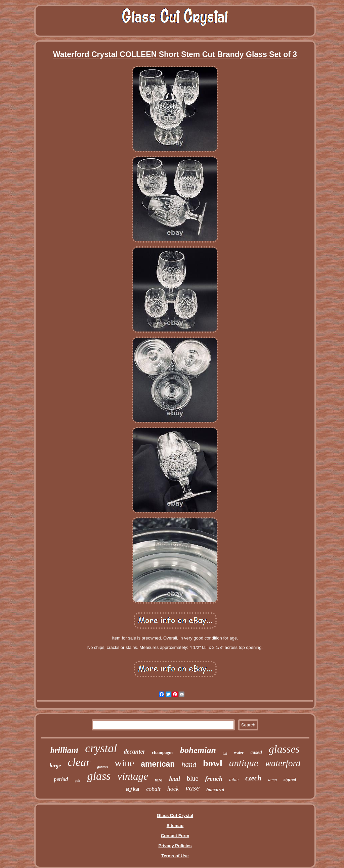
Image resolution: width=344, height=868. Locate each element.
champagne (163, 752)
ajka (133, 789)
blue (192, 778)
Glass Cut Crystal (175, 815)
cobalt (153, 789)
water (239, 753)
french (214, 779)
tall (225, 753)
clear (79, 762)
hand (189, 764)
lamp (272, 780)
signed (290, 780)
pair (77, 780)
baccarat (215, 789)
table (234, 780)
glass (99, 776)
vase (193, 788)
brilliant (64, 750)
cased (256, 752)
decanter (134, 752)
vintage (133, 776)
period (61, 779)
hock (173, 789)
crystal (101, 748)
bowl (213, 763)
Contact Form (175, 836)
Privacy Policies (175, 846)
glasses (284, 749)
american (158, 764)
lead (175, 779)
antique (244, 763)
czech (253, 778)
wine (124, 763)
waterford (283, 763)
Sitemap (175, 826)
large (55, 765)
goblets (102, 767)
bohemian (198, 750)
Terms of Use (175, 856)
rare (159, 780)
